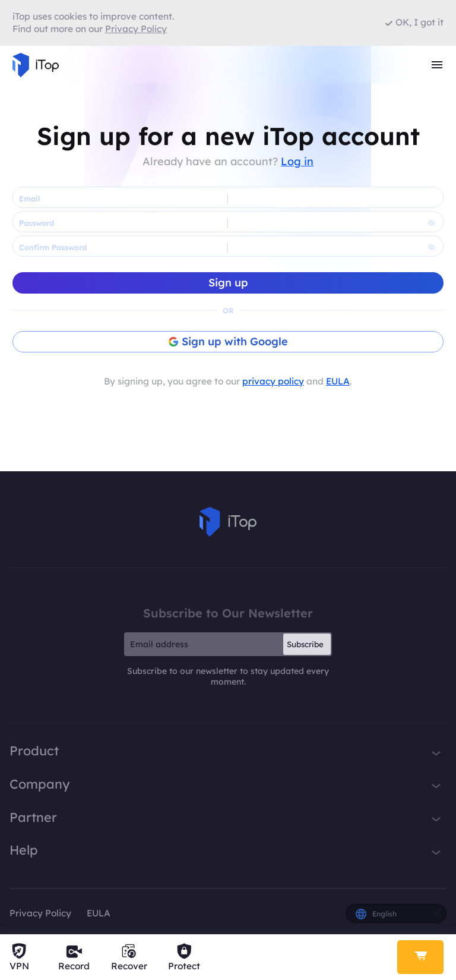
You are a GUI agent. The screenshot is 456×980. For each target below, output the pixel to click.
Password (37, 223)
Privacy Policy (40, 913)
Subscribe (305, 644)
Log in (297, 161)
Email (29, 198)
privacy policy (273, 381)
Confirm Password (53, 247)
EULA (338, 381)
